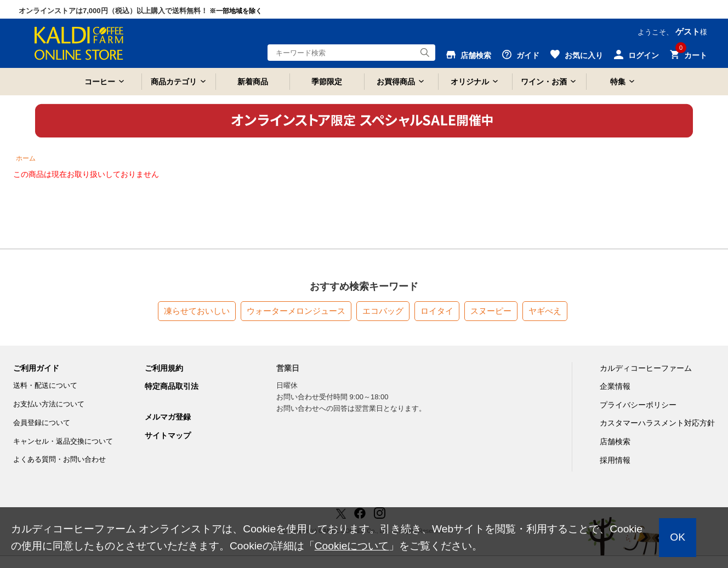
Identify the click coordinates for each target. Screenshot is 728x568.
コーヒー (100, 82)
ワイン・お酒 (544, 82)
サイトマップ (168, 435)
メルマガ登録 (168, 417)
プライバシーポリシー (638, 405)
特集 (618, 82)
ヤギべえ (545, 311)
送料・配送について (45, 385)
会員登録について (42, 423)
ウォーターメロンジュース (296, 311)
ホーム (26, 158)
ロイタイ (437, 311)
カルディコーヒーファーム (646, 368)
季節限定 (327, 82)
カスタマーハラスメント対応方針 (657, 423)
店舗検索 (615, 441)
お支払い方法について (49, 404)
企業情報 (615, 386)
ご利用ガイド (36, 368)
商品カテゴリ (174, 82)
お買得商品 (396, 82)
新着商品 (253, 82)
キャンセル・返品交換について (63, 441)
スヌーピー (491, 311)
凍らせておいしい (197, 311)
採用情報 (615, 460)
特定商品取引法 (172, 386)
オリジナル (470, 82)
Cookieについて (352, 546)
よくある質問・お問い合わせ (59, 459)
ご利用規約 (164, 368)
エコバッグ (383, 311)
